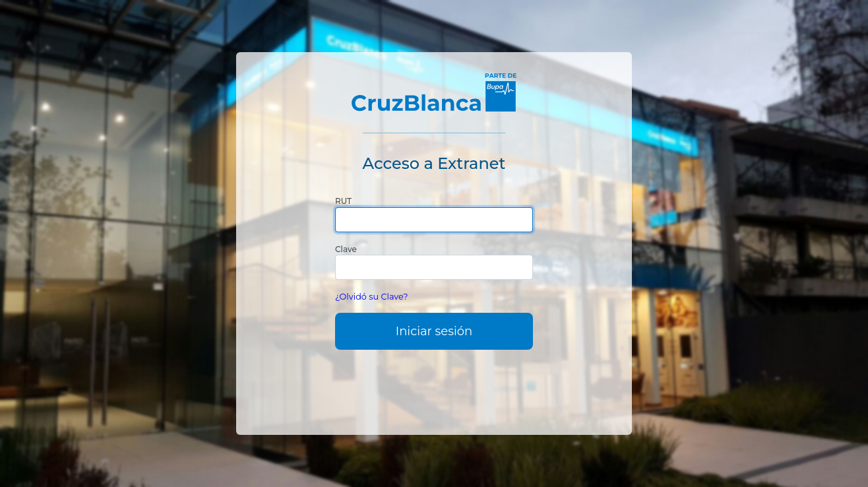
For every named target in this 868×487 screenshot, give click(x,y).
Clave (346, 249)
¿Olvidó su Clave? (372, 297)
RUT (343, 201)
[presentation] (434, 388)
